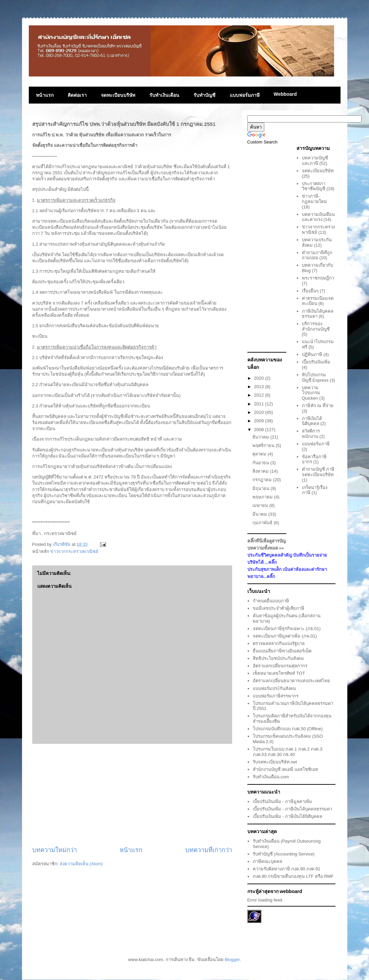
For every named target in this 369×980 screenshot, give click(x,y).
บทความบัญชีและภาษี (315, 161)
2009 (260, 421)
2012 (260, 395)
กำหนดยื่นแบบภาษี (271, 601)
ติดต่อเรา (77, 95)
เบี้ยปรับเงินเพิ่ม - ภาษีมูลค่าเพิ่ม (283, 801)
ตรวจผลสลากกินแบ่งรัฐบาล (279, 643)
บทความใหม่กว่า (55, 850)
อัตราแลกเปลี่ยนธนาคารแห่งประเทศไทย (291, 681)
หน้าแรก (45, 95)
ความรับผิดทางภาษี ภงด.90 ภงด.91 (286, 869)
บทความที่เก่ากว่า (209, 850)
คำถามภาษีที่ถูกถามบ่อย (317, 255)
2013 (260, 387)
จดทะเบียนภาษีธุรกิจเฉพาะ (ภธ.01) (287, 629)
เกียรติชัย (62, 544)
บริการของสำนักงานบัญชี (316, 326)
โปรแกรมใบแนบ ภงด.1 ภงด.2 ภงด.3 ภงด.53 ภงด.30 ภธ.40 (288, 752)
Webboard (285, 94)
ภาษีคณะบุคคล (268, 861)
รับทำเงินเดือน (164, 95)
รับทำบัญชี (204, 95)
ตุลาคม (260, 454)
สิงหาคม (261, 471)
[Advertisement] (132, 795)
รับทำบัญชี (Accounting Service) (284, 854)
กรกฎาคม (263, 480)
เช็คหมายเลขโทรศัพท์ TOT (279, 673)
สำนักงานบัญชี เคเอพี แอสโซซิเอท (285, 769)
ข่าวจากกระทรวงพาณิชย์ (74, 551)
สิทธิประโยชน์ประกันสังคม (278, 658)
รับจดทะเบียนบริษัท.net (275, 762)
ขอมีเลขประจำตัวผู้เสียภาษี (279, 608)
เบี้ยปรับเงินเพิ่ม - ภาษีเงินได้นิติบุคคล (288, 816)
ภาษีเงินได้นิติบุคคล (312, 421)
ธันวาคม (261, 437)
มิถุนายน (262, 488)
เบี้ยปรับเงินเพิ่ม (316, 362)
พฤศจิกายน (264, 446)
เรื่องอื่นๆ (310, 291)
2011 (260, 404)
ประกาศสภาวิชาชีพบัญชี (314, 186)
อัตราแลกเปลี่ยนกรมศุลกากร (280, 666)
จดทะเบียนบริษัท (118, 95)
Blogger (232, 960)
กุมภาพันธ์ (263, 523)
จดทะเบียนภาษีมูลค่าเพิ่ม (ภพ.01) (285, 636)
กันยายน (261, 463)
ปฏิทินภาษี (312, 354)
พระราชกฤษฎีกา (318, 278)
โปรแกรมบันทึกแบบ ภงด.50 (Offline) (288, 729)
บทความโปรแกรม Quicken (311, 393)
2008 (260, 430)
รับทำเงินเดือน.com (271, 777)
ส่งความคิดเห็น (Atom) (81, 864)
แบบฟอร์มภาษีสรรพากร (276, 696)
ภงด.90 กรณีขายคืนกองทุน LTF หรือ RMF (293, 876)
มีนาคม (260, 514)
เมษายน (261, 505)
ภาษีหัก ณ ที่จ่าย (318, 406)
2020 (260, 378)
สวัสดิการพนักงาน (311, 434)
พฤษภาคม (263, 497)
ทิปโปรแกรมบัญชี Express (315, 377)
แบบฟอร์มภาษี (245, 95)
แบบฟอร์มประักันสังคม (274, 688)
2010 (260, 412)
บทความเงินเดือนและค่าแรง (318, 217)
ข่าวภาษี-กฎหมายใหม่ (314, 199)
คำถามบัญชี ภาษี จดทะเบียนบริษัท (318, 472)
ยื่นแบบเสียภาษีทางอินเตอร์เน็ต (282, 651)
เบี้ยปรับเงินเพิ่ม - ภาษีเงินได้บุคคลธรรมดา (293, 809)
